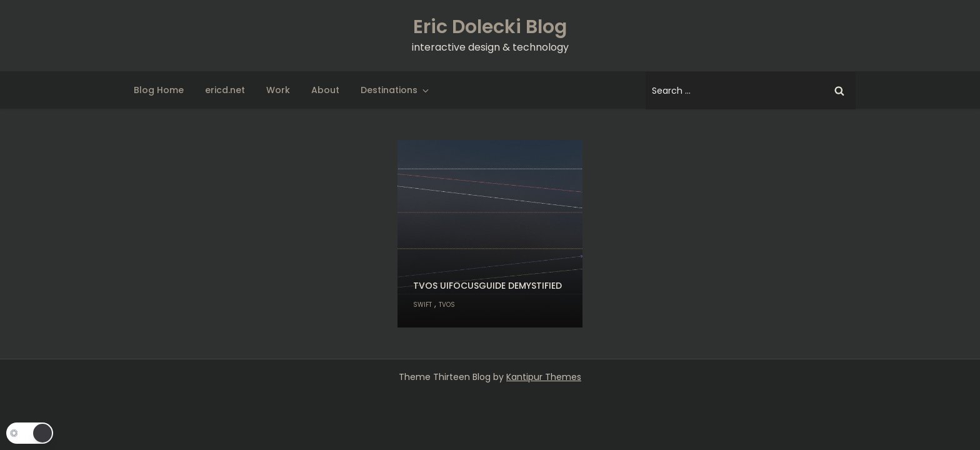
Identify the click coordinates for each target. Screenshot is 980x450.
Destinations (396, 90)
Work (278, 90)
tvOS (447, 305)
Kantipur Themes (544, 377)
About (325, 90)
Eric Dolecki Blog (490, 27)
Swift (422, 305)
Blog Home (159, 90)
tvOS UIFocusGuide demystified (487, 286)
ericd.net (225, 90)
